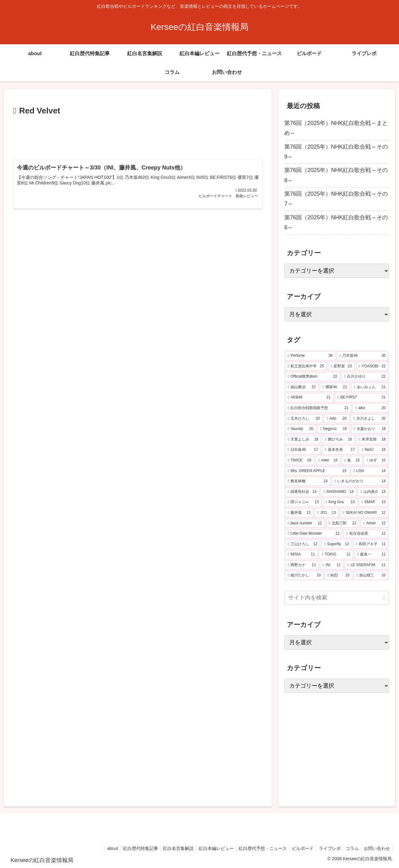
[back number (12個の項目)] (305, 523)
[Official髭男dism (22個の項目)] (312, 377)
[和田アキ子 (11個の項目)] (371, 544)
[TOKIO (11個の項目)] (336, 555)
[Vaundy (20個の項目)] (300, 429)
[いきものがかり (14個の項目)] (360, 481)
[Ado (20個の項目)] (337, 419)
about (100, 848)
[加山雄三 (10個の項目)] (371, 575)
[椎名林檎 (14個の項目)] (308, 481)
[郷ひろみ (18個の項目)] (339, 440)
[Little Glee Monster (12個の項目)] (314, 534)
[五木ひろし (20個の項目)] (304, 419)
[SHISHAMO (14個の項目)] (339, 492)
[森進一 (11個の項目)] (371, 555)
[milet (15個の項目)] (328, 460)
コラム (350, 848)
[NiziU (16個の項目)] (374, 450)
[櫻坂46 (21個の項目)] (335, 387)
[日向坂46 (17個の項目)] (303, 450)
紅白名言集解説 (169, 848)
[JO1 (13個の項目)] (327, 513)
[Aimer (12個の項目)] (374, 523)
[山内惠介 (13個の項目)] (373, 492)
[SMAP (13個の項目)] (374, 502)
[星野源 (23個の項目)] (341, 366)
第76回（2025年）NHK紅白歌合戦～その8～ (336, 175)
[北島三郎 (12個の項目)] (343, 523)
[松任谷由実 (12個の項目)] (366, 534)
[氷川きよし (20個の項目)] (370, 419)
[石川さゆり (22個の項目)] (365, 377)
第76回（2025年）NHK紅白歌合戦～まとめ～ (336, 128)
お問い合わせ (376, 848)
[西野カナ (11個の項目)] (302, 565)
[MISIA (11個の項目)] (301, 555)
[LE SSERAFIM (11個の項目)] (367, 565)
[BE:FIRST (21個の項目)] (362, 398)
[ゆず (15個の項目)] (376, 460)
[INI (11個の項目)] (332, 565)
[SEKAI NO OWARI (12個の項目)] (364, 513)
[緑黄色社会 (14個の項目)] (302, 492)
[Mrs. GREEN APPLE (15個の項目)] (317, 471)
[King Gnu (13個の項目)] (340, 502)
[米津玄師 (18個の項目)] (372, 440)
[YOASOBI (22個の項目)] (372, 366)
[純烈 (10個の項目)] (339, 575)
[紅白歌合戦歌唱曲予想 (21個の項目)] (318, 408)
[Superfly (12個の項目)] (337, 544)
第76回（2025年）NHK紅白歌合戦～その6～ (336, 222)
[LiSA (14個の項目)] (370, 471)
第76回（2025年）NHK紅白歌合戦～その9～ (336, 152)
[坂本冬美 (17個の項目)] (340, 450)
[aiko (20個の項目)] (370, 408)
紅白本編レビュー (208, 848)
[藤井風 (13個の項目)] (299, 513)
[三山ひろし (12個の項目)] (303, 544)
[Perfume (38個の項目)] (310, 356)
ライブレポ (326, 848)
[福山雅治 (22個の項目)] (302, 387)
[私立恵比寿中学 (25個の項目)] (306, 366)
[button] (384, 598)
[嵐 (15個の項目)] (352, 460)
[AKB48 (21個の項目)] (309, 398)
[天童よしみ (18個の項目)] (303, 440)
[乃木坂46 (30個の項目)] (363, 356)
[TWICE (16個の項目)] (300, 460)
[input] (337, 598)
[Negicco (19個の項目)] (334, 429)
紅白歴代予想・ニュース (256, 848)
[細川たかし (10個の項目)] (304, 575)
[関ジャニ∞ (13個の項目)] (303, 502)
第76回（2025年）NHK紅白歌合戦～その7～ (336, 199)
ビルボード (298, 848)
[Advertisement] (138, 135)
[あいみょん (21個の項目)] (370, 387)
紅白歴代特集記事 (130, 848)
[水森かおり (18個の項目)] (370, 429)
